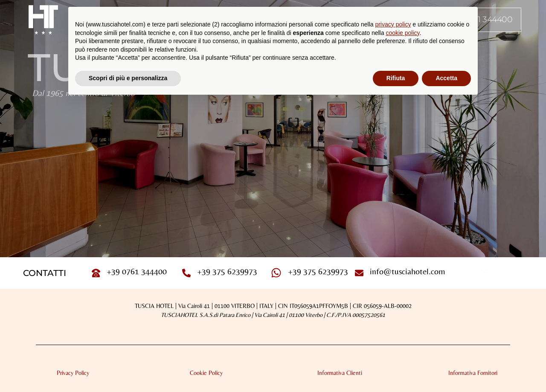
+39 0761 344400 (137, 271)
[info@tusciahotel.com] (359, 273)
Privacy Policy (73, 373)
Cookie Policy (206, 373)
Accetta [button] (446, 78)
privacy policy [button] (393, 24)
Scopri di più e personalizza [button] (128, 78)
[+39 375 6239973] (186, 273)
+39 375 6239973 (227, 271)
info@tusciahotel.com (408, 271)
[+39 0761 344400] (96, 273)
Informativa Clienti (340, 373)
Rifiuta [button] (396, 78)
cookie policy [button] (402, 33)
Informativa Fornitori (473, 373)
